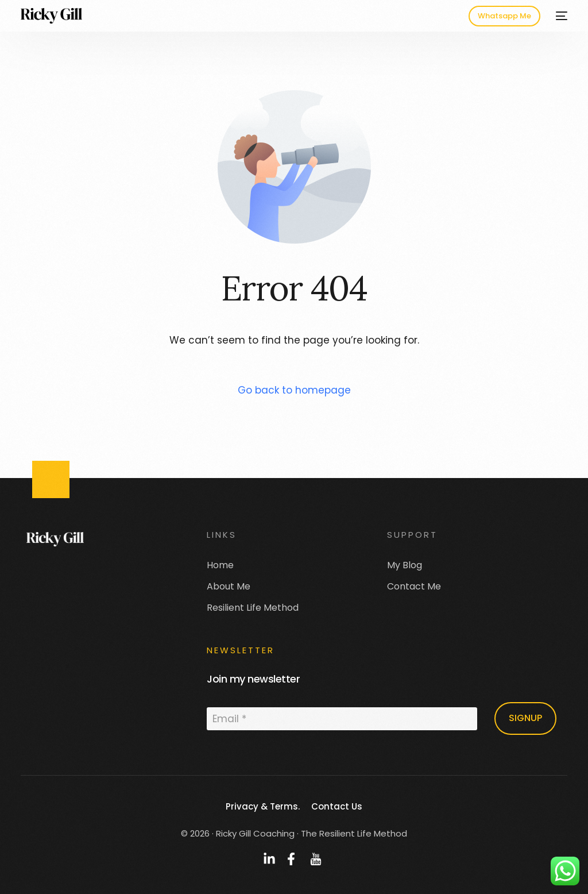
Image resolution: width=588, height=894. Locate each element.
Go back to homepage (294, 390)
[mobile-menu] (560, 16)
